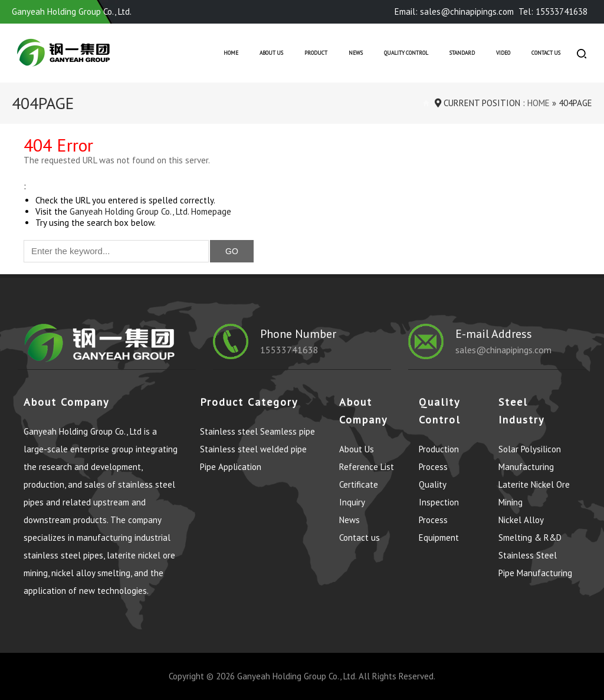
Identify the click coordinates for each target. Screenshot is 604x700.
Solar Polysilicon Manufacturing (530, 458)
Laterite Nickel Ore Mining (534, 493)
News (356, 53)
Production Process (439, 458)
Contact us (546, 53)
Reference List (367, 467)
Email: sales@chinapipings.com (454, 11)
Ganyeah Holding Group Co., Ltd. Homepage (150, 211)
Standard (462, 53)
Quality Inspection (439, 493)
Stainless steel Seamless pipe (257, 431)
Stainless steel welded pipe (253, 449)
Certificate (359, 484)
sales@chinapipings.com (503, 350)
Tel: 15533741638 (553, 11)
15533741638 (289, 350)
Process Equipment (439, 529)
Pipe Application (231, 467)
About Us (271, 53)
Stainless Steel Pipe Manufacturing (535, 564)
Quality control (406, 53)
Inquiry (352, 502)
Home (231, 53)
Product (316, 53)
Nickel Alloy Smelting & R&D (530, 529)
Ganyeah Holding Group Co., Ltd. (297, 676)
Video (503, 53)
